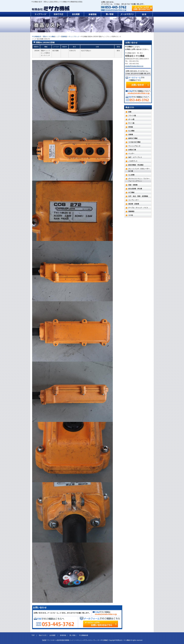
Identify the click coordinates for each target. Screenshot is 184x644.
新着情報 (63, 635)
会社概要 (52, 635)
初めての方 (43, 635)
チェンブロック (74, 37)
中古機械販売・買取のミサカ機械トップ (46, 37)
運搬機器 (64, 37)
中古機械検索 (84, 635)
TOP (33, 635)
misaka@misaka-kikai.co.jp (116, 10)
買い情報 (72, 635)
